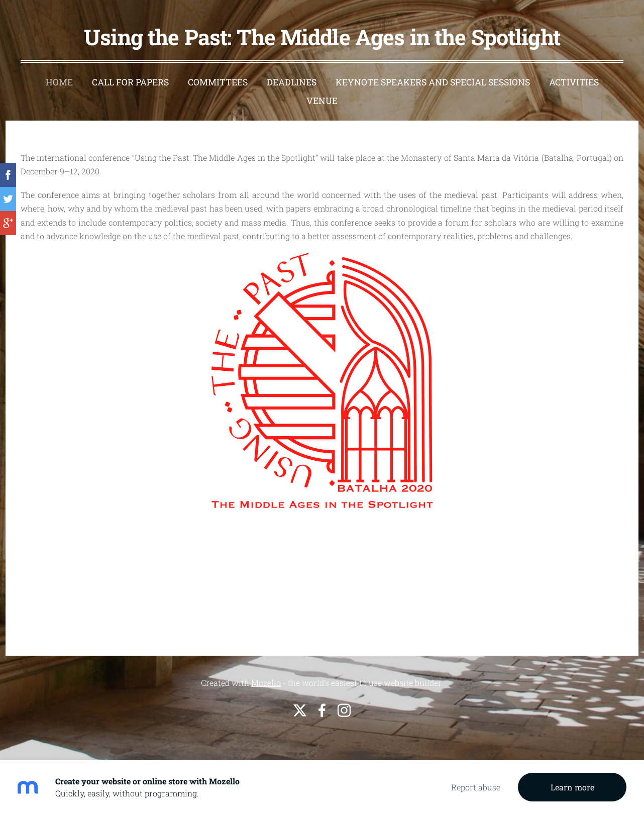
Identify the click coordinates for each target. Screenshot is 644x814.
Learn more (572, 787)
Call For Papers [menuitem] (130, 82)
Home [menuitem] (59, 82)
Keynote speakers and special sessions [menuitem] (433, 82)
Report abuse (476, 787)
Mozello (266, 683)
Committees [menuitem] (218, 82)
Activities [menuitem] (574, 82)
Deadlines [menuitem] (292, 82)
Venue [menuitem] (322, 101)
